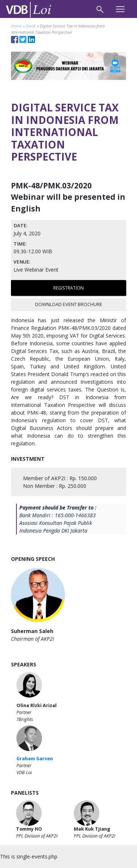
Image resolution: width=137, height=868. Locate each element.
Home (16, 26)
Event (31, 26)
